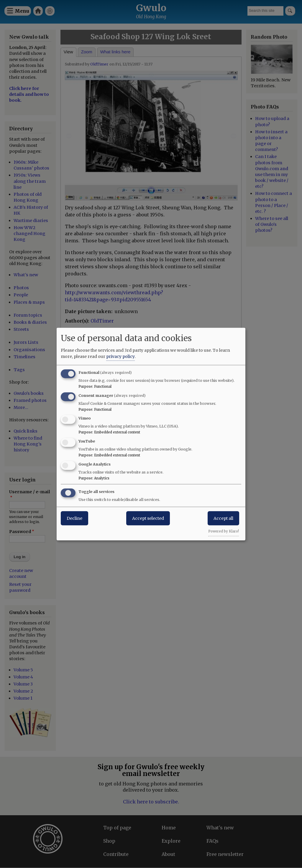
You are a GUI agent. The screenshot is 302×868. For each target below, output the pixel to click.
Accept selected (148, 518)
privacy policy (120, 356)
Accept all (223, 518)
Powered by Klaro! (224, 531)
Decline (74, 518)
